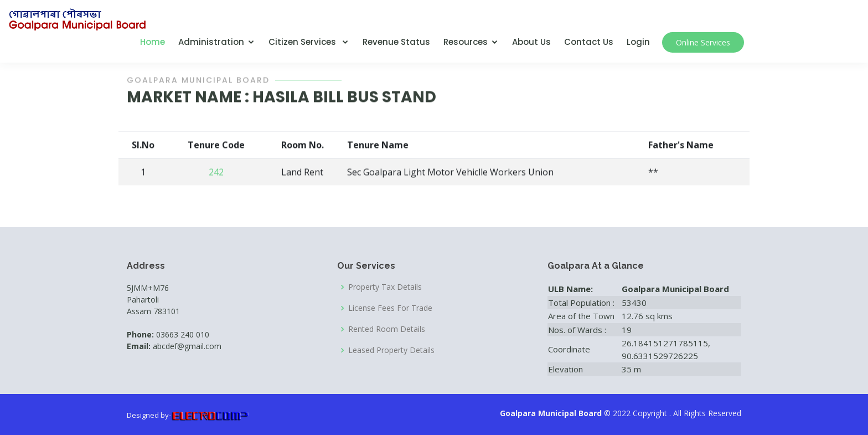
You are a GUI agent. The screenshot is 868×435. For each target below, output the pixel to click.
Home (153, 42)
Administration (211, 42)
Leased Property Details (391, 350)
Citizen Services (303, 42)
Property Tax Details (385, 287)
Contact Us (589, 42)
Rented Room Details (387, 329)
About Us (531, 42)
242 (216, 173)
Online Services (703, 42)
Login (638, 42)
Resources (466, 42)
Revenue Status (396, 42)
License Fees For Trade (390, 308)
